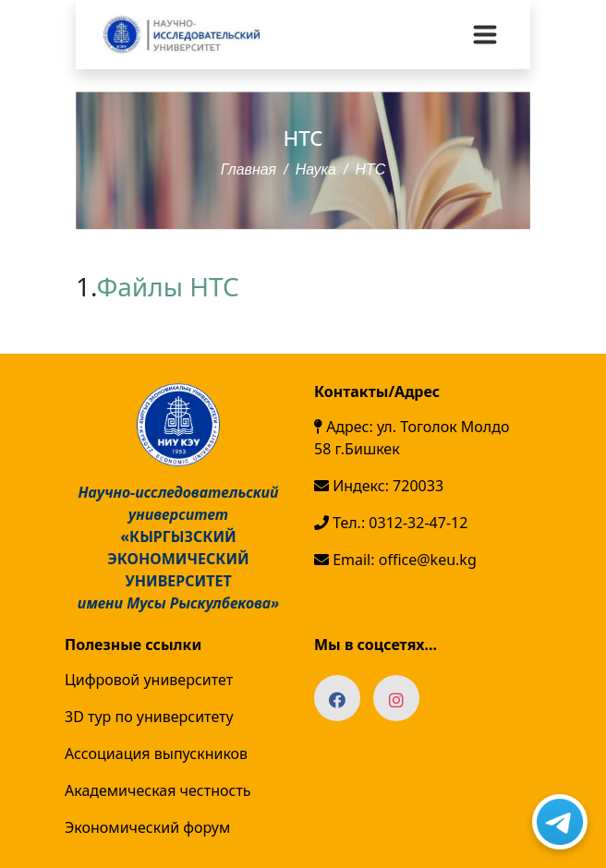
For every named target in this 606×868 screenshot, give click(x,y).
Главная (249, 169)
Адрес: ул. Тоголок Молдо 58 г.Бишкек (412, 438)
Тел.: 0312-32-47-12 (391, 523)
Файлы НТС (171, 286)
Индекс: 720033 (379, 486)
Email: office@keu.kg (395, 560)
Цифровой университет (149, 680)
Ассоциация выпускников (156, 753)
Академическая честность (158, 790)
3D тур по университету (149, 717)
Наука (316, 169)
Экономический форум (147, 827)
